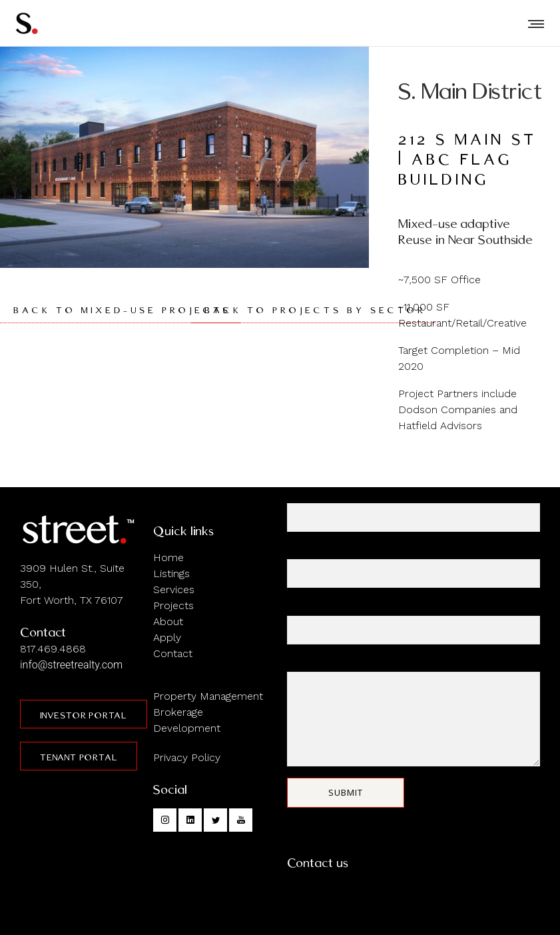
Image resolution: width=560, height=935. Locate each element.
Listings (171, 573)
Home (168, 557)
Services (174, 589)
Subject (414, 623)
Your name (414, 511)
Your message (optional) (414, 712)
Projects (173, 605)
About (168, 621)
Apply (167, 637)
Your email (414, 567)
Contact (173, 653)
